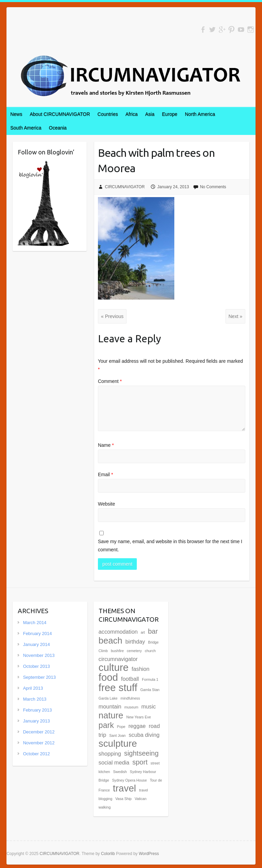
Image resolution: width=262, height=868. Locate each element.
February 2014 (37, 633)
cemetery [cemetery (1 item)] (134, 651)
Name (106, 445)
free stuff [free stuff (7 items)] (118, 687)
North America (200, 114)
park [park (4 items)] (106, 725)
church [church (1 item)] (150, 651)
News (16, 114)
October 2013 (36, 666)
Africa (132, 114)
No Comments (213, 187)
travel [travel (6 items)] (125, 788)
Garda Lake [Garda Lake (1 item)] (108, 698)
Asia (150, 114)
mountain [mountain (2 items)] (110, 706)
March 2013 (35, 699)
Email (105, 474)
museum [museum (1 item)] (132, 707)
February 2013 (37, 710)
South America (26, 128)
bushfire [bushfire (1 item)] (117, 651)
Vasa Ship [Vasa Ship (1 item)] (123, 799)
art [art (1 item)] (143, 632)
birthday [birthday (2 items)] (135, 642)
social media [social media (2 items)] (114, 762)
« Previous (112, 316)
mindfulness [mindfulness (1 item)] (130, 698)
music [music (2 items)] (148, 706)
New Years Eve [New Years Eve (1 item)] (139, 717)
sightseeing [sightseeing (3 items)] (141, 753)
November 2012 (39, 743)
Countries (108, 114)
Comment (110, 381)
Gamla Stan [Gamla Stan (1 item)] (150, 690)
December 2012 (39, 732)
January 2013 (36, 721)
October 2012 (36, 754)
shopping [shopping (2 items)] (110, 754)
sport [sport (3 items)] (140, 762)
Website (106, 504)
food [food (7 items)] (108, 677)
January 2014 (36, 644)
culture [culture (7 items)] (114, 667)
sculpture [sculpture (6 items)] (118, 743)
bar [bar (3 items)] (153, 631)
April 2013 (33, 688)
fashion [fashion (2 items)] (141, 669)
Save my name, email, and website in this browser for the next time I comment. (170, 546)
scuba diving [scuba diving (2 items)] (144, 735)
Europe (170, 114)
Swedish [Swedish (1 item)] (120, 772)
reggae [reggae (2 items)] (137, 726)
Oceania (58, 128)
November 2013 (39, 655)
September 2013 (39, 677)
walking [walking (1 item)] (105, 807)
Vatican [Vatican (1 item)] (141, 799)
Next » (235, 316)
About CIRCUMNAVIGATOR (60, 114)
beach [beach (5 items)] (111, 640)
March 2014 (35, 623)
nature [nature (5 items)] (111, 715)
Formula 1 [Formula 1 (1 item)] (150, 679)
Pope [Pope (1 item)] (121, 727)
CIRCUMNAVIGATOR (125, 187)
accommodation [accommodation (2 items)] (118, 632)
